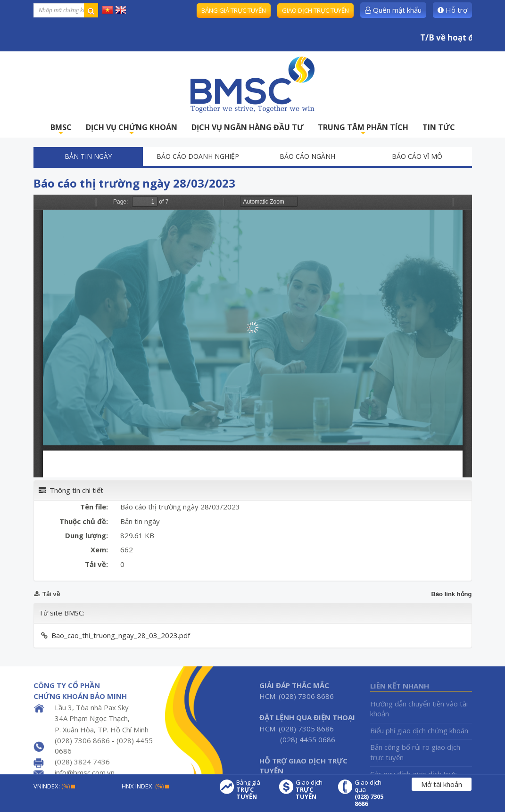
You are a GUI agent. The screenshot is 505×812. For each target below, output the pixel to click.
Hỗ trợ (452, 10)
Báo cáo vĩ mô (417, 156)
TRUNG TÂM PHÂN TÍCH (363, 130)
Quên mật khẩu (393, 10)
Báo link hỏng (452, 594)
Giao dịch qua (371, 793)
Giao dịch (312, 790)
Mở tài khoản (442, 784)
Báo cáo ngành (307, 156)
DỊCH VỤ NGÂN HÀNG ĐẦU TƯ (248, 127)
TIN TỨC (439, 127)
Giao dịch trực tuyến (315, 10)
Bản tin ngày (88, 156)
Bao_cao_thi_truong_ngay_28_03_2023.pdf (121, 635)
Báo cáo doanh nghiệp (198, 156)
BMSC (61, 130)
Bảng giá (253, 790)
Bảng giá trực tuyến (234, 10)
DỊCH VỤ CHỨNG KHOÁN (132, 130)
